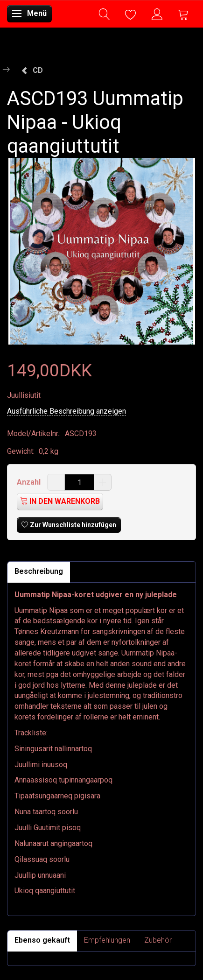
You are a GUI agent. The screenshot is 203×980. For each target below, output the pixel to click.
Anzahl (30, 482)
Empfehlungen (107, 940)
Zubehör (158, 940)
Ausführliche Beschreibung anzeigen (66, 411)
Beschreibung (39, 571)
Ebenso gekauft (42, 940)
